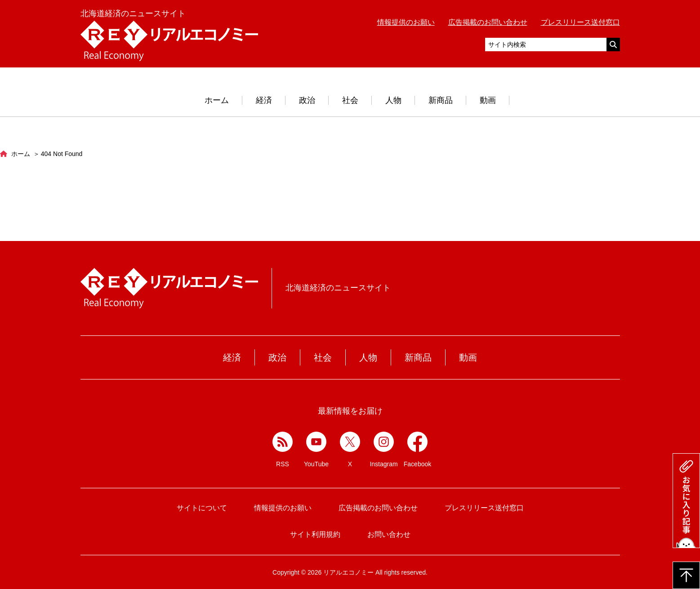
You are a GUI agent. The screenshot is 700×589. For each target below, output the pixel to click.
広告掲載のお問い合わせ (488, 22)
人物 (393, 100)
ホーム (217, 100)
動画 (488, 100)
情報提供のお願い (406, 22)
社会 (350, 100)
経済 (264, 100)
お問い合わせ (389, 534)
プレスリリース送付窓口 (580, 22)
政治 (307, 100)
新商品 (441, 100)
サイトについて (202, 508)
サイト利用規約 (315, 534)
